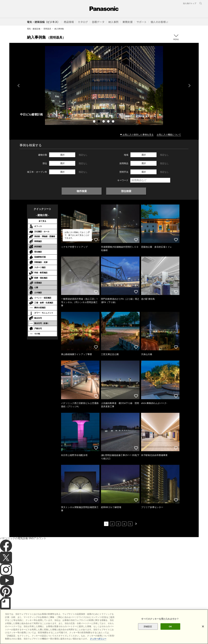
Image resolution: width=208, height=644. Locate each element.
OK (170, 626)
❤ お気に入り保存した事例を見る (137, 135)
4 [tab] (109, 122)
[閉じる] (203, 626)
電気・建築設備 (34, 29)
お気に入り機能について (169, 135)
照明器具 (47, 29)
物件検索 (82, 191)
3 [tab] (104, 122)
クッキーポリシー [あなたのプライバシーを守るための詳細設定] (98, 639)
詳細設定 (148, 626)
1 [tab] (95, 122)
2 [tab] (99, 122)
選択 (62, 155)
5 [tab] (113, 122)
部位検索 (126, 191)
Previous (18, 86)
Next (190, 86)
